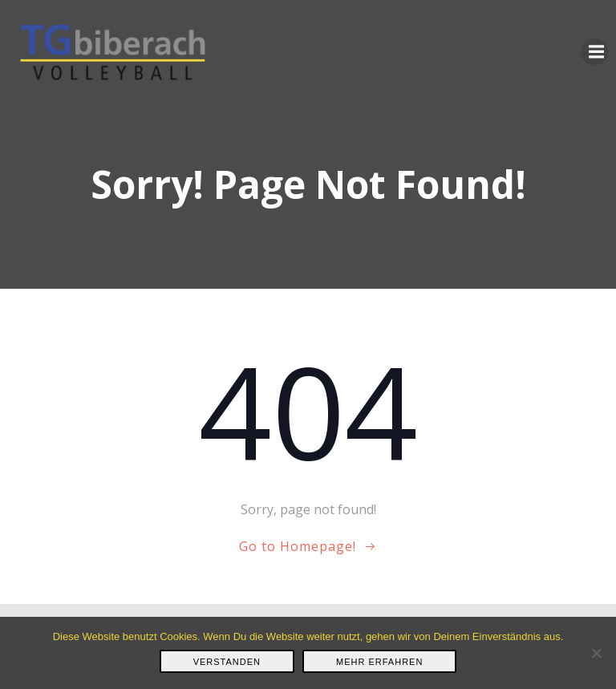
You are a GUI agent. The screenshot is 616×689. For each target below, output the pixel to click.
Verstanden (227, 662)
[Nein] (596, 653)
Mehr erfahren (379, 662)
